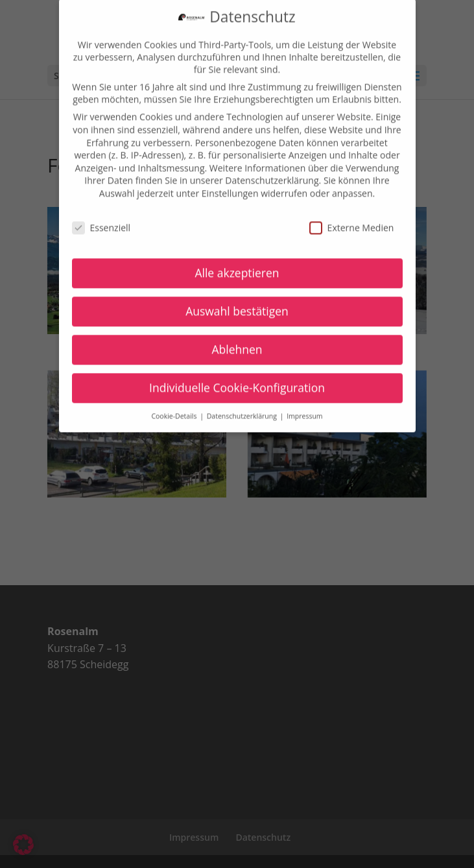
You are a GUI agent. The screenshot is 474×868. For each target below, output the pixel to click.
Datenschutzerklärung (272, 173)
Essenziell (101, 220)
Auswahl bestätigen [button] (237, 304)
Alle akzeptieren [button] (237, 265)
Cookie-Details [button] (175, 409)
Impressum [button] (304, 409)
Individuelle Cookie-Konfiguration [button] (237, 380)
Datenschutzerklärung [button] (243, 409)
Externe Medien (352, 220)
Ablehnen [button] (237, 342)
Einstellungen (230, 185)
